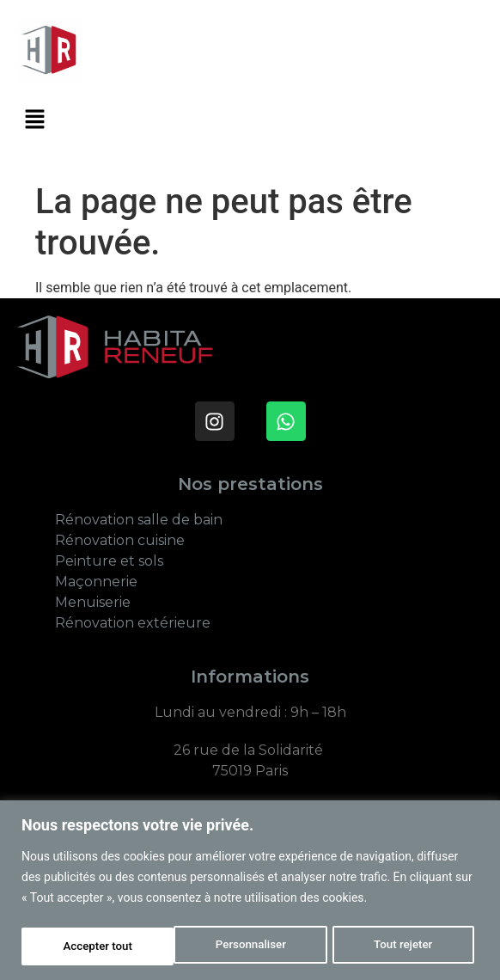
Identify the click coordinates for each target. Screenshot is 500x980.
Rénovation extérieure (133, 623)
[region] (250, 891)
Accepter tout (403, 946)
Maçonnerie (96, 582)
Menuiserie (93, 602)
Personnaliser (97, 946)
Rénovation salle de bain (139, 520)
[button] (34, 121)
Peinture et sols (111, 561)
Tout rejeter (251, 946)
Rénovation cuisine (122, 540)
